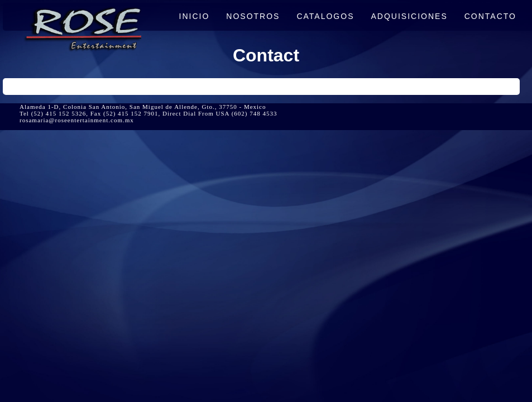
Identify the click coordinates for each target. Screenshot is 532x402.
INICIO (195, 16)
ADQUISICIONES (409, 16)
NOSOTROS (253, 16)
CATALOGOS (325, 16)
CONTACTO (490, 16)
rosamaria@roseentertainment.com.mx (77, 120)
